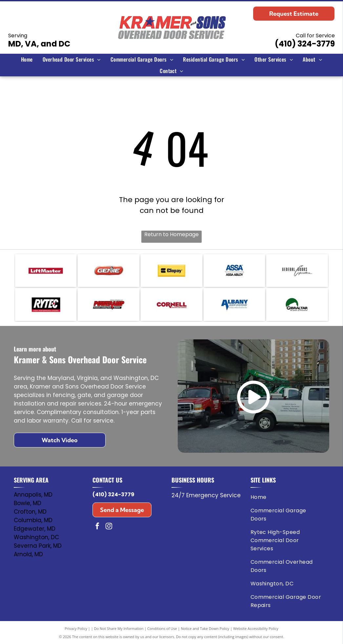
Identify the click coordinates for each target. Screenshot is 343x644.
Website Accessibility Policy (256, 628)
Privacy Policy (76, 628)
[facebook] (97, 527)
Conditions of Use (162, 628)
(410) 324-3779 (305, 44)
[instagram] (109, 527)
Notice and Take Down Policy (205, 628)
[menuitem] (27, 59)
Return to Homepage (171, 234)
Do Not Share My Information (119, 628)
